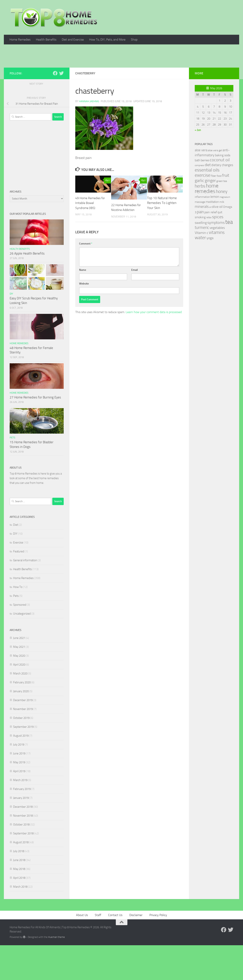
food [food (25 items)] (219, 211)
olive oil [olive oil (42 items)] (217, 241)
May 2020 (19, 690)
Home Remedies (20, 39)
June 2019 (19, 788)
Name (83, 305)
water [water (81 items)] (200, 272)
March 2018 (20, 921)
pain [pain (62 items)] (200, 247)
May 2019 (19, 797)
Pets (12, 472)
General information (25, 595)
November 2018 (23, 850)
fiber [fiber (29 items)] (214, 211)
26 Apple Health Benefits (27, 288)
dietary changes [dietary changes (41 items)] (222, 200)
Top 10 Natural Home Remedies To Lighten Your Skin (162, 238)
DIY (11, 328)
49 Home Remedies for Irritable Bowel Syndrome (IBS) (89, 238)
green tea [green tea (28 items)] (222, 216)
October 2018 (21, 859)
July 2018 (19, 886)
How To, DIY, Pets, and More (107, 39)
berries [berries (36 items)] (205, 195)
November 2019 (23, 744)
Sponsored (20, 639)
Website (84, 318)
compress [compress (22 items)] (199, 200)
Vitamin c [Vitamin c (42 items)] (202, 268)
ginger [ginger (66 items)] (210, 215)
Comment (86, 278)
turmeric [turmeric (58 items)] (202, 262)
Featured (19, 586)
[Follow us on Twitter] (61, 108)
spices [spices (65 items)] (218, 252)
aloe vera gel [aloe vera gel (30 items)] (215, 185)
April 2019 (19, 806)
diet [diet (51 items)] (208, 200)
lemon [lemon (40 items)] (215, 231)
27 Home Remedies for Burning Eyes (35, 432)
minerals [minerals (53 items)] (202, 241)
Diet (16, 560)
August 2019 (21, 770)
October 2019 (21, 753)
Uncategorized (22, 648)
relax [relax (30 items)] (209, 252)
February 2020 (22, 717)
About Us (82, 950)
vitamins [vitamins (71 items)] (217, 267)
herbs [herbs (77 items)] (200, 221)
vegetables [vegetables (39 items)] (217, 262)
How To (18, 622)
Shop (134, 39)
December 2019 (23, 735)
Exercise (18, 577)
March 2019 (20, 815)
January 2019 (21, 833)
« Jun (198, 165)
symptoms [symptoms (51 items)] (216, 257)
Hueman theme (56, 972)
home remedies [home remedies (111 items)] (207, 223)
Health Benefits (46, 39)
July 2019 (19, 779)
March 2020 (20, 708)
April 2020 (19, 699)
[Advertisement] (122, 73)
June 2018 (19, 895)
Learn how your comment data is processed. (154, 347)
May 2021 (19, 682)
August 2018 (21, 877)
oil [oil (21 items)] (210, 242)
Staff (98, 950)
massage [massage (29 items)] (200, 237)
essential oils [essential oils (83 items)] (207, 205)
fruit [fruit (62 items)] (226, 210)
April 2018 (19, 913)
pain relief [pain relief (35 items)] (211, 247)
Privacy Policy (158, 950)
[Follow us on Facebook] (55, 108)
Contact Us (115, 950)
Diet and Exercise (73, 39)
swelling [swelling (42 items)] (201, 257)
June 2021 (19, 673)
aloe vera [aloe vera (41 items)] (201, 185)
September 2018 (23, 868)
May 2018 (19, 904)
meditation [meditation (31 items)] (212, 237)
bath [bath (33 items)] (197, 195)
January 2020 (21, 726)
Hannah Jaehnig (89, 136)
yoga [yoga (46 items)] (210, 273)
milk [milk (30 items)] (222, 237)
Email (135, 305)
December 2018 (23, 842)
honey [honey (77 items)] (222, 226)
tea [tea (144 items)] (229, 257)
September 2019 (23, 762)
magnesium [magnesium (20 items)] (225, 232)
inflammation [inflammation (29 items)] (202, 232)
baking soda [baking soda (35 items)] (223, 190)
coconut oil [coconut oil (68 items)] (220, 195)
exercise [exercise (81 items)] (203, 210)
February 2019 (22, 824)
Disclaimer (136, 950)
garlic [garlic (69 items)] (199, 215)
